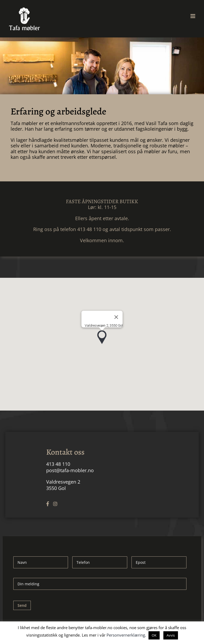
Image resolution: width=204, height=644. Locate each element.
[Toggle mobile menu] (193, 16)
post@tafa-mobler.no (70, 470)
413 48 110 (58, 464)
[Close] (116, 317)
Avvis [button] (171, 635)
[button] (102, 337)
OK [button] (154, 635)
